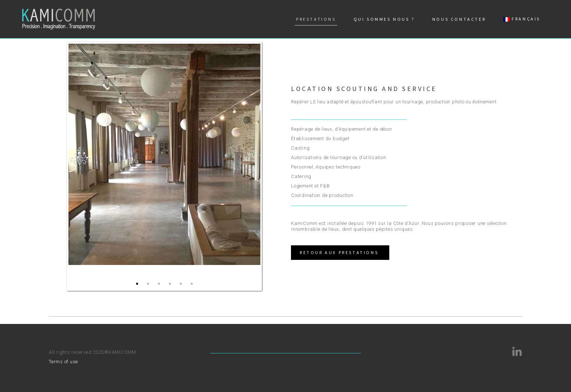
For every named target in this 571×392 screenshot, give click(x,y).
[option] (164, 154)
